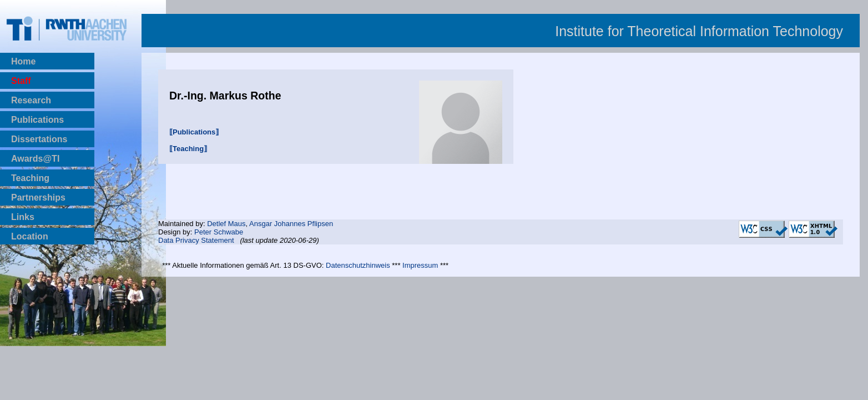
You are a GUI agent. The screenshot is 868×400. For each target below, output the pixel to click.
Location (30, 236)
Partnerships (38, 197)
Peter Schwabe (219, 232)
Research (31, 100)
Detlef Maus (226, 224)
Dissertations (39, 139)
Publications (37, 120)
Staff (21, 81)
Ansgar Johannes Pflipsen (291, 224)
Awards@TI (35, 159)
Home (23, 61)
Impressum (420, 265)
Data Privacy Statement (196, 240)
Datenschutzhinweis (358, 265)
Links (23, 217)
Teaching (30, 178)
